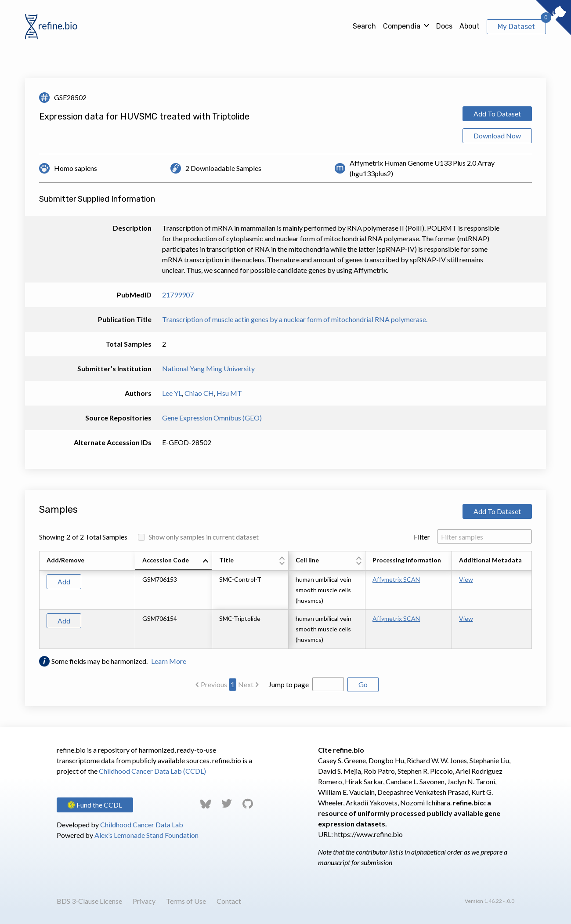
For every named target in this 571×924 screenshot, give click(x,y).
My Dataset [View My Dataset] (516, 27)
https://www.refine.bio (369, 834)
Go (363, 684)
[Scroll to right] (533, 600)
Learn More (169, 661)
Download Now (497, 136)
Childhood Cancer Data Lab (142, 824)
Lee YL (172, 393)
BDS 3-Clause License (89, 901)
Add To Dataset (497, 114)
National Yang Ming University (208, 368)
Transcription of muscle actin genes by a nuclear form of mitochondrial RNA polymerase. (295, 319)
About (470, 26)
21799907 (178, 295)
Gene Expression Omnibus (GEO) (212, 418)
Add (64, 582)
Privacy (144, 901)
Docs (444, 26)
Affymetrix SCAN (396, 579)
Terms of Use (186, 901)
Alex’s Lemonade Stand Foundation (146, 835)
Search (364, 26)
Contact (229, 901)
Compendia (402, 26)
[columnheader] (174, 561)
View (466, 579)
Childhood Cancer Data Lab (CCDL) (152, 771)
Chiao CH (199, 393)
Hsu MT (229, 393)
